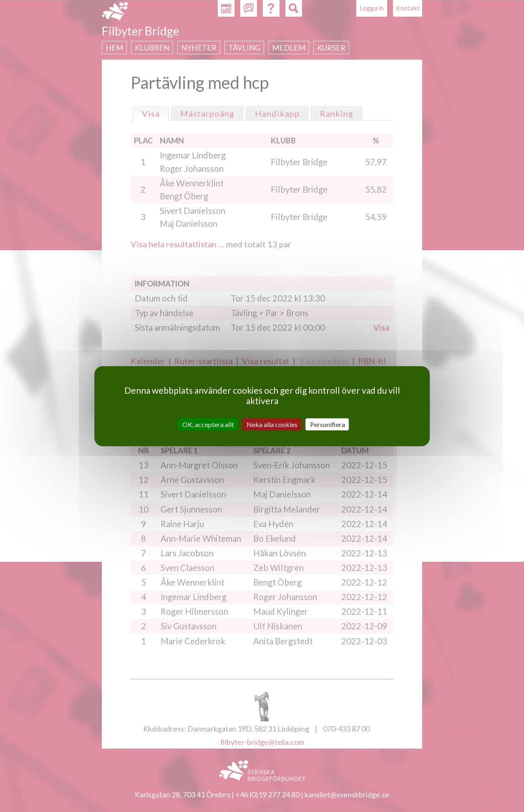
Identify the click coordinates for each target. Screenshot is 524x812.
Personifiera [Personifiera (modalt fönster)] (327, 424)
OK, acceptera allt (208, 424)
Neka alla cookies (272, 424)
